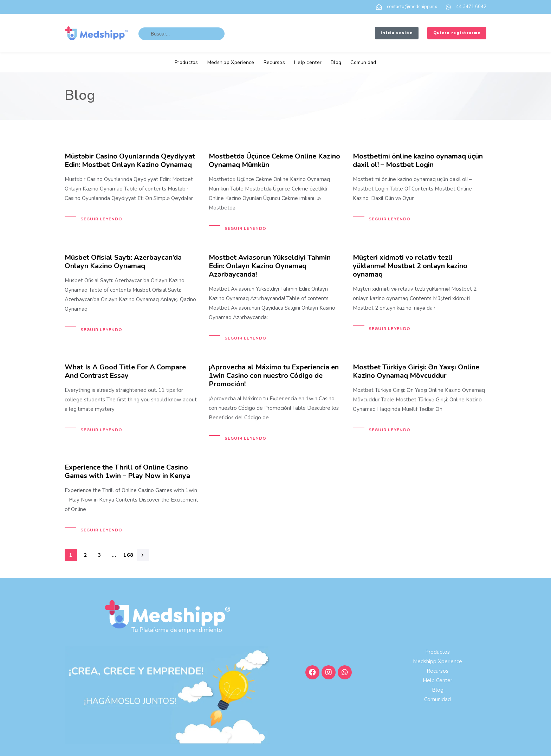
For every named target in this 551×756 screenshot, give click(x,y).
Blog (336, 62)
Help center (308, 62)
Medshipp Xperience (231, 62)
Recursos (274, 62)
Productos (186, 62)
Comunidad (363, 62)
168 (128, 555)
